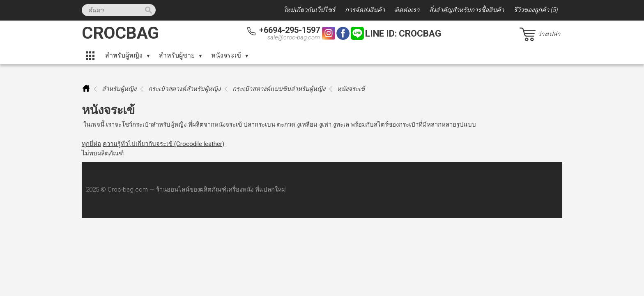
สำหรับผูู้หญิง (124, 55)
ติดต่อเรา (407, 10)
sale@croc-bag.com (294, 37)
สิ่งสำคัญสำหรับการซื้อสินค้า (467, 10)
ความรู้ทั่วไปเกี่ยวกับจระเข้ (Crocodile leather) (163, 144)
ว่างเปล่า (549, 34)
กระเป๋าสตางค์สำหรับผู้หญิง (184, 89)
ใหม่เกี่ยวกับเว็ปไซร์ (309, 10)
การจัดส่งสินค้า (365, 10)
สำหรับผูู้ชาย (177, 55)
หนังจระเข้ (226, 55)
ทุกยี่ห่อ (91, 144)
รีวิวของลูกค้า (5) (536, 10)
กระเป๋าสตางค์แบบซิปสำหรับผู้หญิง (279, 89)
